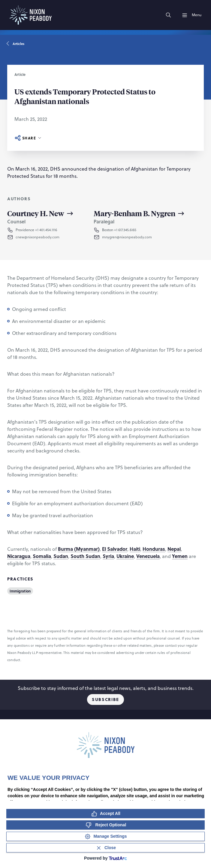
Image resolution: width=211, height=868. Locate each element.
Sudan (61, 556)
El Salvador (115, 549)
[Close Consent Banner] (105, 848)
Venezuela (148, 556)
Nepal (174, 549)
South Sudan (85, 556)
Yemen (180, 556)
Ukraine (125, 556)
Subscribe (105, 699)
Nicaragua (19, 556)
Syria (108, 556)
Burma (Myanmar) (79, 549)
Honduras (154, 549)
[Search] (168, 15)
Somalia (42, 556)
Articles (16, 44)
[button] (45, 237)
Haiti (135, 549)
